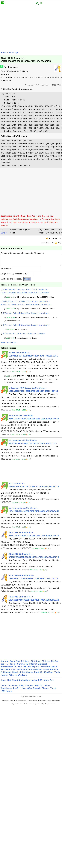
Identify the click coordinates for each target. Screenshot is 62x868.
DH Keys (25, 663)
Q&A (30, 690)
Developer (13, 688)
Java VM (22, 669)
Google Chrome (17, 666)
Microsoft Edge (8, 672)
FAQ (3, 693)
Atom (46, 682)
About (15, 682)
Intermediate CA (9, 669)
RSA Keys (14, 53)
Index (34, 682)
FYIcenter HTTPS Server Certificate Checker (24, 336)
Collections (25, 682)
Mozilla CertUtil (24, 672)
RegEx (16, 690)
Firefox (55, 663)
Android (5, 663)
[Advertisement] (22, 28)
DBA (21, 688)
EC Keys (46, 663)
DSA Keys (36, 663)
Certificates (6, 690)
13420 (5, 233)
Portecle (54, 672)
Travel (53, 690)
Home (3, 53)
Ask (52, 682)
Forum (9, 693)
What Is (13, 677)
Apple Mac (15, 663)
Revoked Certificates (23, 675)
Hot (9, 682)
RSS (40, 682)
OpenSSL (38, 672)
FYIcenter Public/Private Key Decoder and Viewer (26, 315)
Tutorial (4, 677)
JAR (37, 688)
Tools (57, 675)
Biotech (37, 690)
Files (48, 688)
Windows (22, 677)
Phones (45, 690)
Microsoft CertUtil (49, 669)
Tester (4, 688)
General (4, 666)
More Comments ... (9, 345)
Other (46, 672)
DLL (42, 688)
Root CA (38, 675)
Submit (27, 281)
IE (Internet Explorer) (36, 666)
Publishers (6, 675)
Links (23, 690)
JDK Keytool (33, 669)
